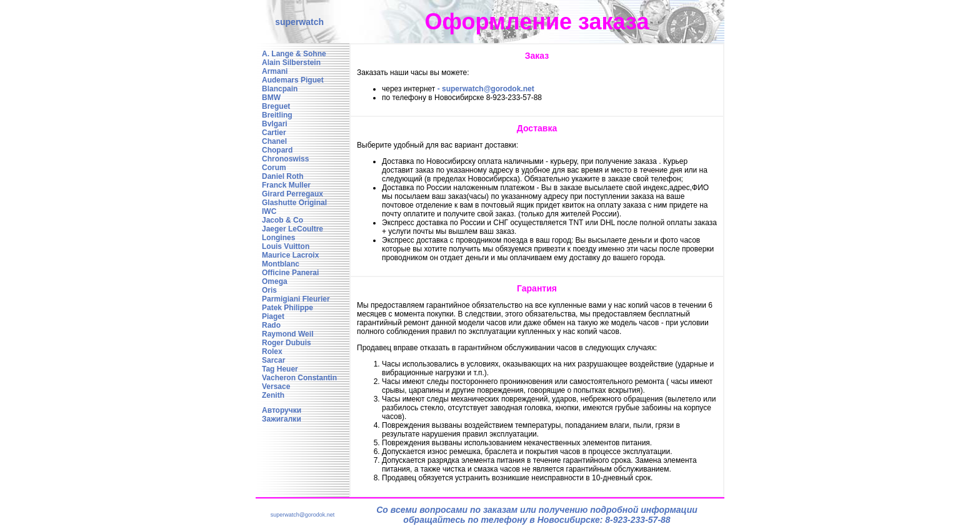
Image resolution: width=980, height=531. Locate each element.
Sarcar (273, 360)
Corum (274, 168)
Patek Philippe (287, 308)
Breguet (276, 106)
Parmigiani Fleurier (296, 299)
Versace (276, 387)
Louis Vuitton (286, 246)
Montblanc (281, 264)
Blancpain (280, 89)
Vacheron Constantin (299, 378)
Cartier (274, 133)
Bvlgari (275, 124)
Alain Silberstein (291, 63)
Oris (269, 290)
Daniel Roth (283, 176)
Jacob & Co (282, 220)
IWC (269, 211)
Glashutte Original (294, 203)
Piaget (273, 316)
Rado (271, 325)
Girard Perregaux (292, 194)
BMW (271, 98)
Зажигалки (282, 419)
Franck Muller (286, 185)
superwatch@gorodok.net (303, 515)
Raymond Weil (287, 334)
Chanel (274, 141)
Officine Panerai (290, 273)
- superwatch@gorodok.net (486, 89)
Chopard (277, 150)
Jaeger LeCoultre (292, 229)
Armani (275, 71)
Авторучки (282, 410)
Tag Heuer (280, 369)
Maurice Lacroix (290, 255)
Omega (275, 281)
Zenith (273, 395)
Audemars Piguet (293, 80)
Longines (278, 238)
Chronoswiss (285, 159)
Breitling (277, 115)
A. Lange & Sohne (294, 54)
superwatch (299, 22)
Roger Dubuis (287, 343)
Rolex (272, 351)
